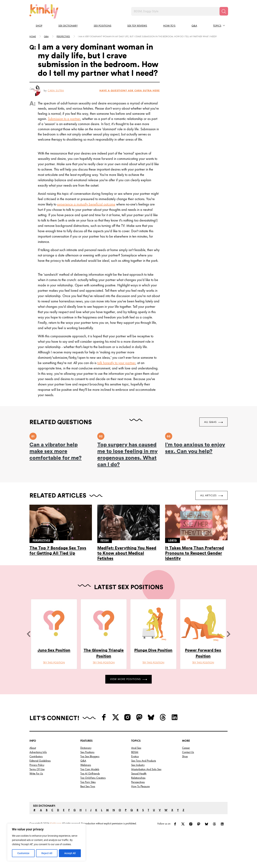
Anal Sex (136, 748)
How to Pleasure (140, 786)
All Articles (211, 495)
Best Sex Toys (88, 786)
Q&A (194, 26)
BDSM (135, 752)
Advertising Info (38, 752)
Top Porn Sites (88, 782)
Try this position (54, 663)
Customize (23, 853)
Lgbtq (172, 540)
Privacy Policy (37, 765)
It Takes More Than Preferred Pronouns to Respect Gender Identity (195, 553)
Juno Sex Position (54, 650)
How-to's (169, 26)
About (33, 748)
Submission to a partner (64, 119)
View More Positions (128, 679)
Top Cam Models (90, 769)
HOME (33, 36)
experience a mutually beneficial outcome (86, 204)
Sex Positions (103, 26)
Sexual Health (139, 773)
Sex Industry (138, 765)
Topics (217, 26)
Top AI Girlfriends (90, 773)
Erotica (135, 756)
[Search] (224, 11)
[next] (228, 634)
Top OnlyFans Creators (93, 778)
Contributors (36, 756)
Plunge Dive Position (153, 650)
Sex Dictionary (68, 26)
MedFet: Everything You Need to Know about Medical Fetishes (127, 553)
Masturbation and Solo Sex (146, 769)
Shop (39, 26)
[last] (29, 634)
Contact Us (188, 752)
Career (186, 748)
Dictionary (86, 748)
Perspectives (63, 36)
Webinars (86, 765)
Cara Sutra (56, 91)
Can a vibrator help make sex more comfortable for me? (56, 451)
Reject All (47, 853)
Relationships (138, 778)
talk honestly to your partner (116, 363)
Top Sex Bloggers (90, 756)
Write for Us (36, 773)
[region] (46, 842)
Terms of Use (37, 769)
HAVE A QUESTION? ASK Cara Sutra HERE (130, 91)
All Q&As (213, 422)
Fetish (105, 540)
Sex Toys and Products (144, 761)
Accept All (70, 853)
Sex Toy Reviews (137, 26)
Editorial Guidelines (40, 761)
